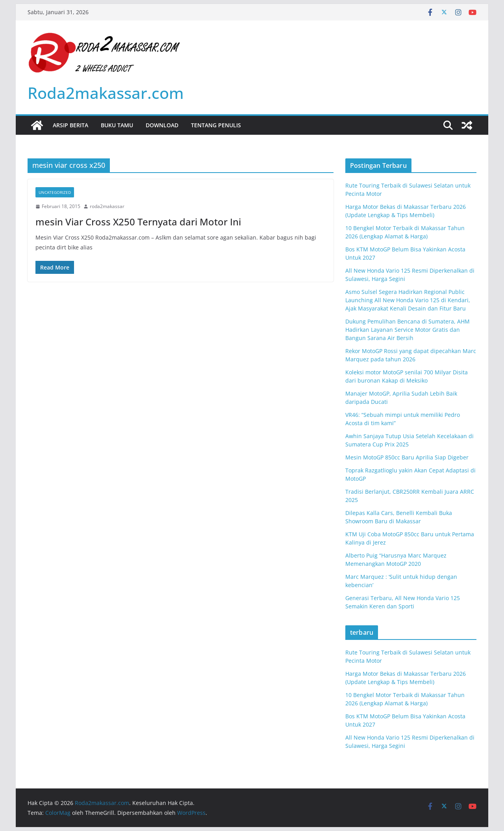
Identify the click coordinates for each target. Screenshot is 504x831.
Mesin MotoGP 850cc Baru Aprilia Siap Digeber (407, 457)
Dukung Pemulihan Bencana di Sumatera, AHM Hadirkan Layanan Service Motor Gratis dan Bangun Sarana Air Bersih (408, 330)
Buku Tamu (117, 125)
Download (162, 125)
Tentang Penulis (216, 125)
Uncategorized (55, 192)
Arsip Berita (70, 125)
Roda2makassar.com (106, 93)
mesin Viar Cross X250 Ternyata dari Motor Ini (138, 222)
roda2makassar (107, 206)
